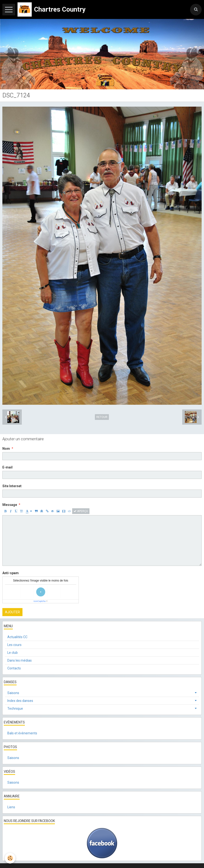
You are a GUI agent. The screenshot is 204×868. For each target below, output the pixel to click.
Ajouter (12, 612)
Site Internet (12, 486)
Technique (15, 709)
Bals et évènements (22, 733)
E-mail (7, 467)
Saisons (13, 693)
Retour (102, 417)
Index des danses (20, 701)
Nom (6, 449)
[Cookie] (10, 858)
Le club (13, 653)
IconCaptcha (40, 601)
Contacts (14, 668)
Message (10, 505)
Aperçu (81, 511)
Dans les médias (20, 660)
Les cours (14, 645)
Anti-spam (11, 573)
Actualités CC (17, 637)
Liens (11, 807)
